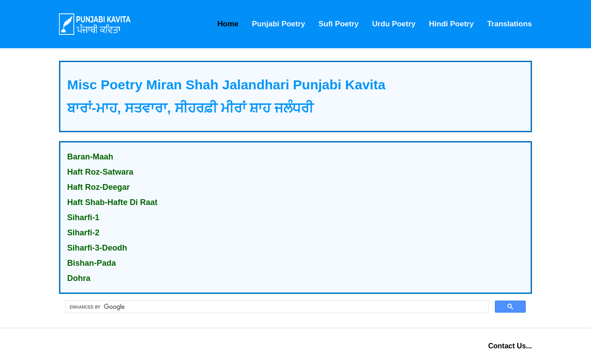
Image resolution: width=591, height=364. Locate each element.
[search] (276, 307)
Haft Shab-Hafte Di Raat (112, 202)
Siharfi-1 (83, 218)
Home (228, 24)
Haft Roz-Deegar (98, 187)
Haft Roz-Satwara (100, 172)
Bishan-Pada (91, 263)
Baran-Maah (90, 157)
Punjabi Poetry (278, 24)
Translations (510, 24)
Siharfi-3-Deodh (97, 248)
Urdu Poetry (394, 24)
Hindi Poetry (452, 24)
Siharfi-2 (83, 233)
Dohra (79, 278)
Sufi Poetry (338, 24)
